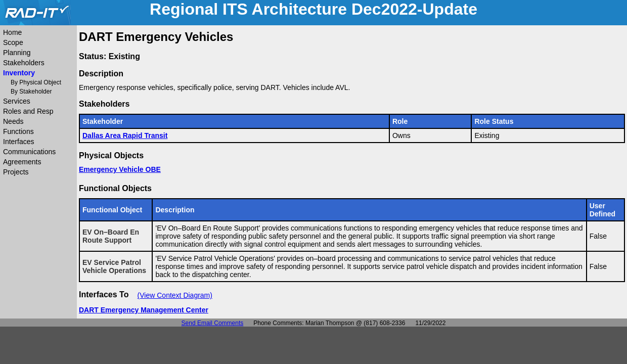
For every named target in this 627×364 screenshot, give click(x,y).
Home (12, 32)
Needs (13, 121)
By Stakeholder (31, 92)
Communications (29, 152)
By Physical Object (36, 82)
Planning (17, 53)
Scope (13, 42)
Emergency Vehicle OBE (120, 169)
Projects (16, 172)
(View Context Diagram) (175, 295)
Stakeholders (24, 63)
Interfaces (18, 142)
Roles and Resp (28, 111)
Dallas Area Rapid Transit (125, 135)
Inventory (19, 73)
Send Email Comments (213, 323)
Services (17, 101)
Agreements (22, 162)
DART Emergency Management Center (144, 310)
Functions (18, 131)
